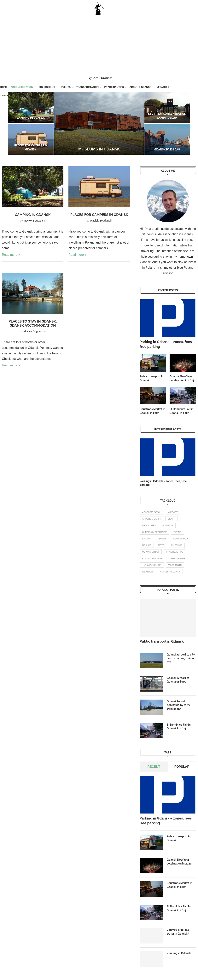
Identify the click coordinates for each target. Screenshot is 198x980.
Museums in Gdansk (99, 149)
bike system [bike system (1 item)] (149, 525)
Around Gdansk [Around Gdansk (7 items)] (151, 519)
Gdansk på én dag (167, 149)
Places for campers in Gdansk (99, 215)
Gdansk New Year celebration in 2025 (182, 378)
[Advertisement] (99, 45)
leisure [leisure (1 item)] (147, 545)
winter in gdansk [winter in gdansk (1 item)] (170, 572)
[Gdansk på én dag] (167, 139)
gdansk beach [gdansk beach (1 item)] (182, 539)
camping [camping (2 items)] (168, 525)
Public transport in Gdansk (151, 378)
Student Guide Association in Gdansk (167, 234)
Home (4, 87)
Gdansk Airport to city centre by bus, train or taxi (181, 658)
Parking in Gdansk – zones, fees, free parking (166, 344)
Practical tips (114, 87)
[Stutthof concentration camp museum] (167, 108)
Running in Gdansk (179, 953)
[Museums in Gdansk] (99, 123)
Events (66, 87)
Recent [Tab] (154, 767)
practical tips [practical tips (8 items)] (175, 552)
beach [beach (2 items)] (172, 519)
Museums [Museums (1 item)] (177, 545)
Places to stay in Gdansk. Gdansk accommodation (33, 323)
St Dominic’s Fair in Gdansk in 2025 (181, 411)
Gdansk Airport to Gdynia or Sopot (178, 680)
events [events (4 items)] (146, 539)
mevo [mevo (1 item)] (161, 545)
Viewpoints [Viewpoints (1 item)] (175, 565)
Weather (163, 87)
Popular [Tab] (182, 767)
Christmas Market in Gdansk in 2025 (152, 411)
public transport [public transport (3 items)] (153, 558)
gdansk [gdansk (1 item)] (162, 539)
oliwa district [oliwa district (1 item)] (151, 552)
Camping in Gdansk (31, 118)
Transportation (87, 87)
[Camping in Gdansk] (31, 108)
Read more (11, 255)
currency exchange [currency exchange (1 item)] (154, 532)
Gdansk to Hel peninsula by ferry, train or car (179, 705)
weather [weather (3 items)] (147, 572)
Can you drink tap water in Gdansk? (178, 932)
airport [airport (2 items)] (173, 512)
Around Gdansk (140, 87)
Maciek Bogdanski (35, 221)
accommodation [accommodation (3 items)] (152, 512)
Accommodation (22, 87)
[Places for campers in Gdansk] (31, 139)
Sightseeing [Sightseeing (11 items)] (178, 558)
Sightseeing (47, 87)
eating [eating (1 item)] (178, 532)
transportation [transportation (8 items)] (152, 565)
